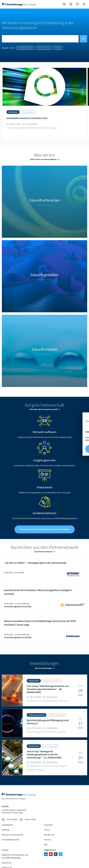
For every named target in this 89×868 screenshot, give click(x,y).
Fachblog (6, 830)
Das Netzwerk (7, 825)
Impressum (6, 863)
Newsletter (48, 825)
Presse (47, 830)
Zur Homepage (23, 4)
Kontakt (5, 850)
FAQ (46, 844)
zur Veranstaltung (22, 604)
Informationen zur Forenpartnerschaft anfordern (45, 529)
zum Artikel (19, 572)
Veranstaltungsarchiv (11, 840)
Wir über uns (49, 835)
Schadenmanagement (25, 48)
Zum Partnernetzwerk (43, 552)
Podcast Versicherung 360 (12, 835)
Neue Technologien (44, 48)
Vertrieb (58, 48)
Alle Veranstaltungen (43, 668)
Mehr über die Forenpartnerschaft (43, 409)
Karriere (47, 840)
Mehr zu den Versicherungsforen (43, 159)
